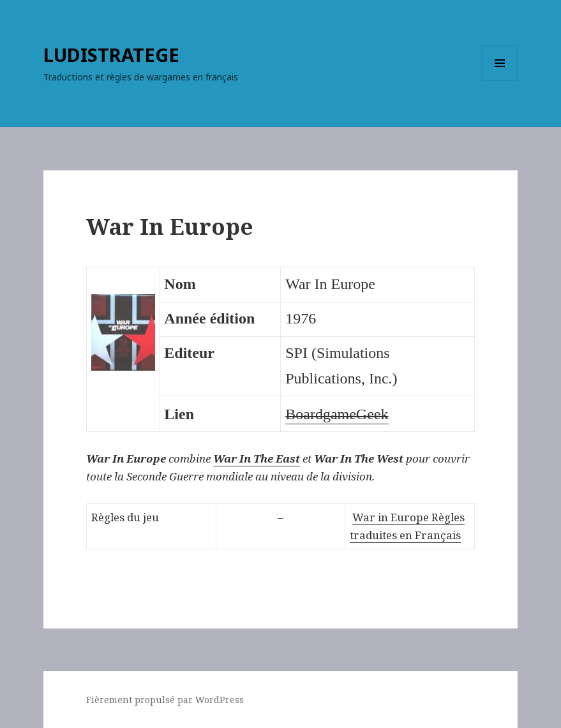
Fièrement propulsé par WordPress (165, 700)
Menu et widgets (500, 81)
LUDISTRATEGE (111, 55)
